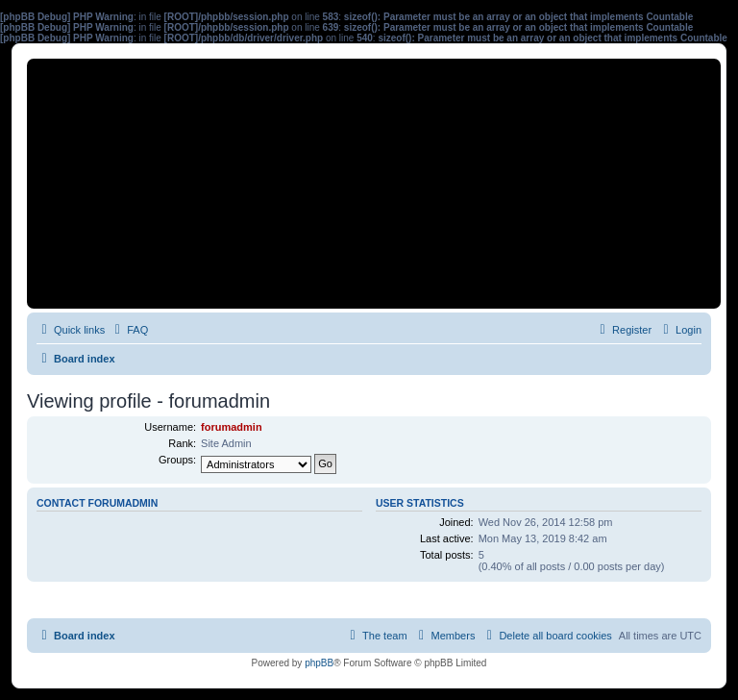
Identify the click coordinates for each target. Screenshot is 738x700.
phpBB (319, 663)
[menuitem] (129, 330)
